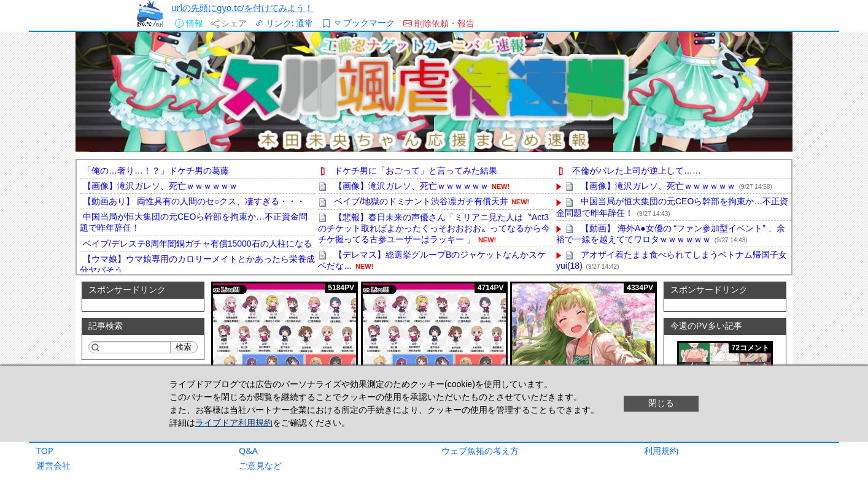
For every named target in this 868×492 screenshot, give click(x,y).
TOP (45, 451)
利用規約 (661, 451)
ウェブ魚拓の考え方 (480, 451)
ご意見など (260, 465)
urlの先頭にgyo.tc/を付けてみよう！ (242, 8)
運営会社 (53, 465)
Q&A (248, 451)
